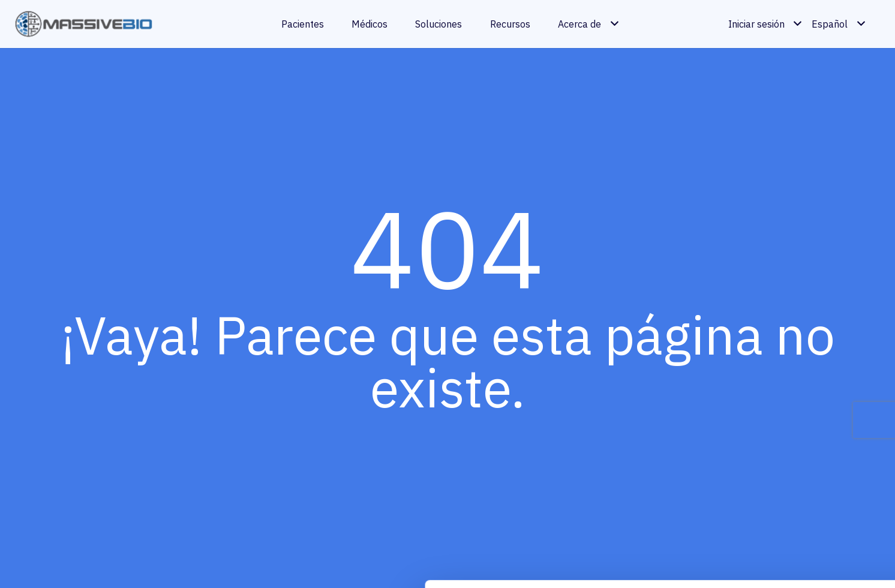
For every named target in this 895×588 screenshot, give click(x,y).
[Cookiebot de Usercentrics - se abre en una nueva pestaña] (78, 563)
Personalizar (795, 505)
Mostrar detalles (199, 563)
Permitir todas (795, 463)
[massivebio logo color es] (84, 24)
